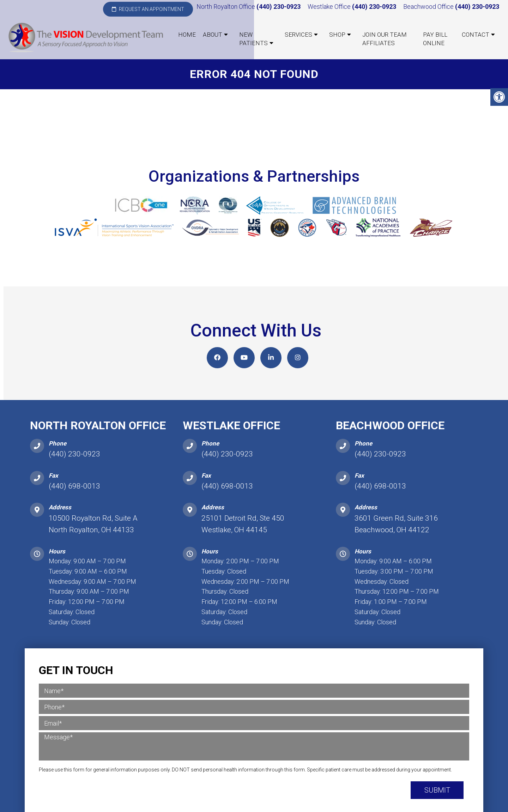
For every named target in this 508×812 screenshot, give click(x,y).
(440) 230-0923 (279, 7)
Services (298, 35)
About (213, 35)
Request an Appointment (148, 9)
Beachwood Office (429, 7)
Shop (337, 35)
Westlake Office (330, 7)
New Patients (253, 39)
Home (187, 35)
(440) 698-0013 (74, 486)
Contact (476, 35)
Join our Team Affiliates (385, 39)
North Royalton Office (226, 7)
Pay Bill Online (435, 39)
